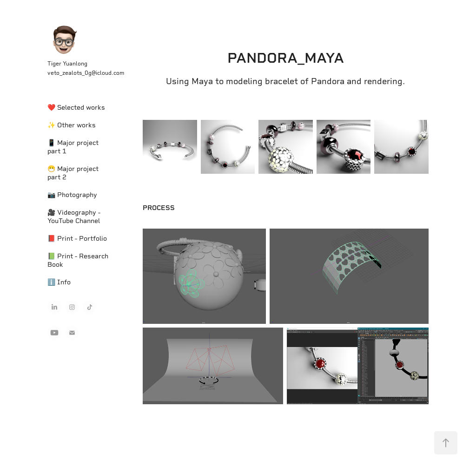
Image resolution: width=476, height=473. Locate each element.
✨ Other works (72, 125)
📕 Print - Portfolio (77, 238)
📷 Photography (72, 195)
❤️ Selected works (76, 107)
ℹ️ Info (59, 282)
